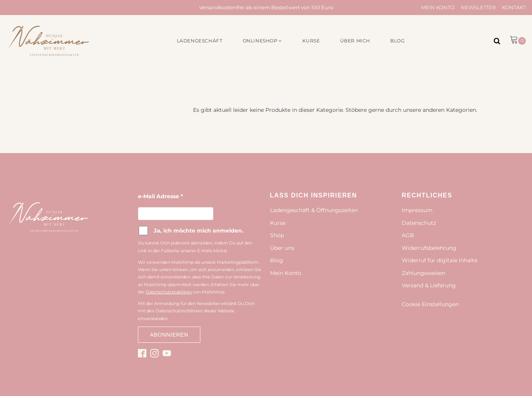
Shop (277, 235)
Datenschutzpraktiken (169, 292)
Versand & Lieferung (429, 285)
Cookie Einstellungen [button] (430, 304)
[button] (263, 41)
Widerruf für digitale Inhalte (440, 260)
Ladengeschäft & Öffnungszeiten (314, 210)
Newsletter (478, 7)
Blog (277, 260)
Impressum (417, 210)
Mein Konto (438, 7)
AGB (408, 235)
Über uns (282, 248)
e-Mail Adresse (160, 196)
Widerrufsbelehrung (429, 248)
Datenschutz (419, 223)
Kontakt (514, 7)
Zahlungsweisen (424, 273)
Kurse (278, 223)
